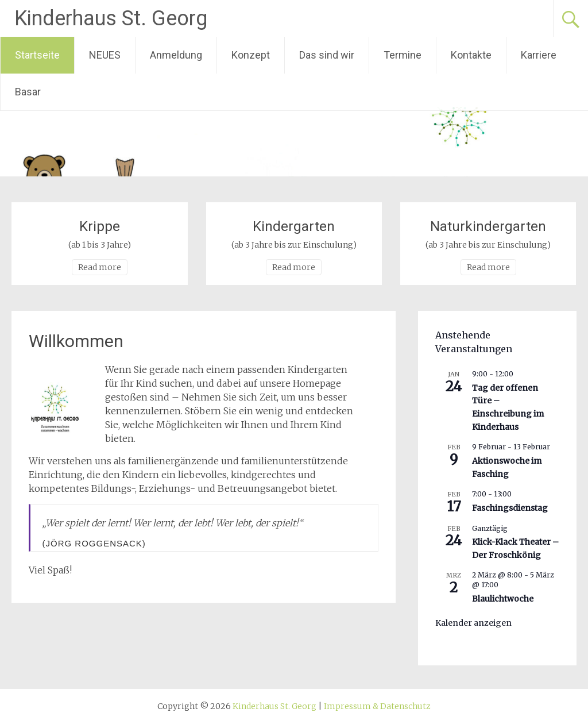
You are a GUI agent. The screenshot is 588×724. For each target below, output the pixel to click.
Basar (28, 92)
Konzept (251, 55)
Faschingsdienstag (510, 508)
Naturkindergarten (488, 226)
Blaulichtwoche (503, 599)
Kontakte (471, 55)
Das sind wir (327, 55)
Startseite (37, 55)
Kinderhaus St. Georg (111, 18)
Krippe (100, 226)
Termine (403, 55)
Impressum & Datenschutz (377, 706)
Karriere (539, 55)
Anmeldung (176, 55)
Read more (100, 267)
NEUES (105, 55)
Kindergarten (294, 226)
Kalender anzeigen (473, 623)
